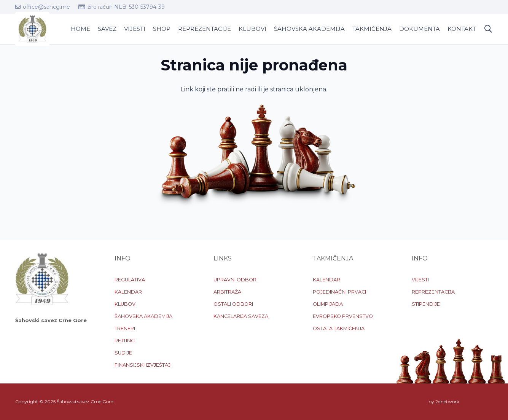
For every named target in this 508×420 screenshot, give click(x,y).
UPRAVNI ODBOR (235, 280)
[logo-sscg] (32, 29)
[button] (488, 29)
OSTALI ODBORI (233, 304)
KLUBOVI (126, 304)
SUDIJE (123, 353)
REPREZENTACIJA (433, 292)
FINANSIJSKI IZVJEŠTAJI (143, 365)
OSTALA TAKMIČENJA (339, 328)
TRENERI (125, 328)
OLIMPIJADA (328, 304)
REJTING (125, 341)
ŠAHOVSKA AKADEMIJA (143, 316)
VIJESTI (420, 280)
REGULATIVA (130, 280)
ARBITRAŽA (227, 292)
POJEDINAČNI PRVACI (339, 292)
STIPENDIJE (426, 304)
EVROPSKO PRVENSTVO (343, 316)
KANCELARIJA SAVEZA (241, 316)
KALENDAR (128, 292)
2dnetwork (447, 402)
